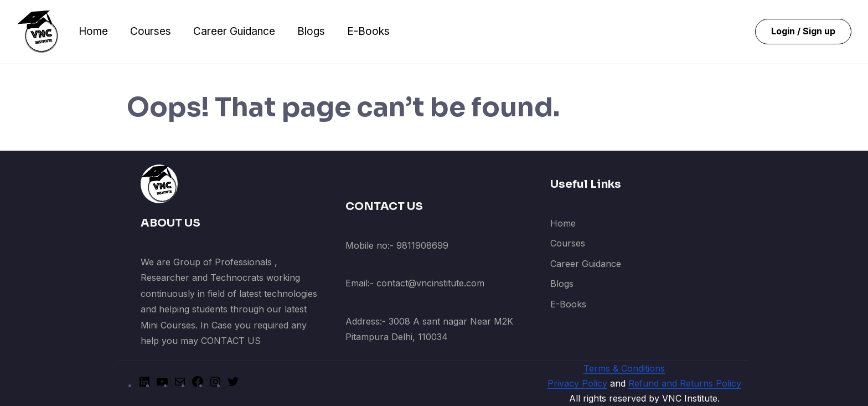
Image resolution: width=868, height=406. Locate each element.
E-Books (368, 31)
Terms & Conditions (624, 368)
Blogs (311, 31)
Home (93, 31)
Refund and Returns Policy (685, 383)
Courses (151, 31)
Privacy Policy (577, 383)
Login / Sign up (803, 31)
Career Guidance (234, 31)
